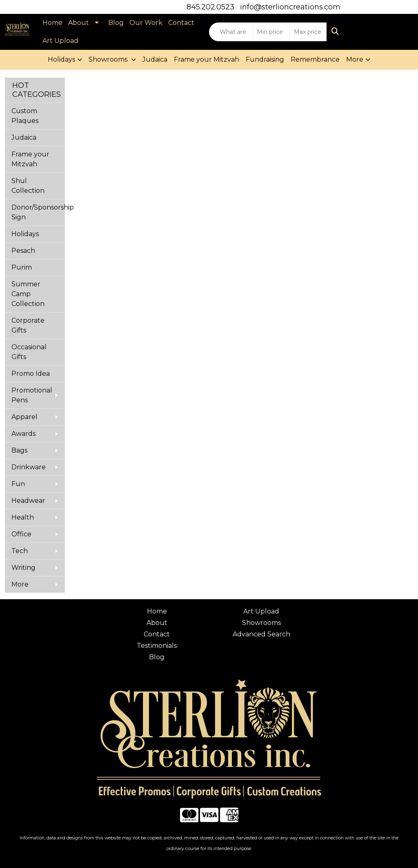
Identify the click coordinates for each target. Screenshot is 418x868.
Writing (23, 568)
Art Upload (60, 41)
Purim (22, 267)
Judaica (155, 59)
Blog (116, 23)
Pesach (23, 251)
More (355, 59)
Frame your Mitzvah (207, 59)
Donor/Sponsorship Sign (38, 212)
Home (52, 23)
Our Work (146, 23)
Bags (19, 450)
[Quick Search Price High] (308, 32)
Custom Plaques (25, 116)
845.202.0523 (210, 7)
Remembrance (315, 59)
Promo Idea (31, 374)
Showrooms (109, 59)
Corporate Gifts (28, 325)
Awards (23, 434)
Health (23, 517)
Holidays (61, 59)
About (79, 23)
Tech (20, 551)
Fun (18, 484)
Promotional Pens (32, 395)
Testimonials (157, 646)
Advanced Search (261, 634)
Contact (181, 23)
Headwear (28, 501)
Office (21, 534)
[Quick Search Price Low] (271, 32)
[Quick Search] (231, 32)
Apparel (24, 417)
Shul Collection (28, 186)
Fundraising (265, 59)
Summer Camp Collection (28, 294)
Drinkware (29, 467)
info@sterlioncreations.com (290, 7)
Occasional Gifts (29, 352)
